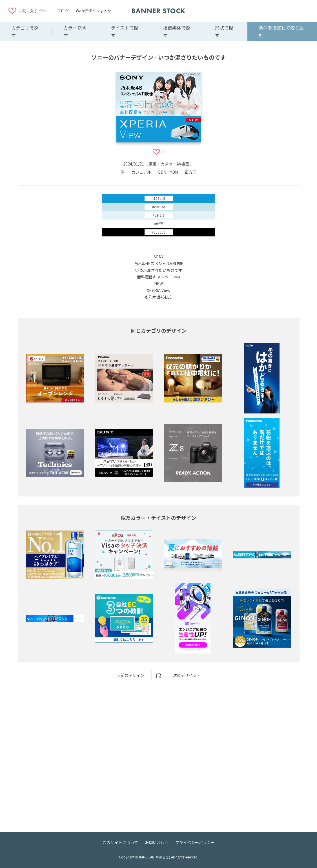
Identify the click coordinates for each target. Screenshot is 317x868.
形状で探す (224, 31)
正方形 (190, 172)
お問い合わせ (157, 842)
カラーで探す (75, 31)
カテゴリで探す (25, 31)
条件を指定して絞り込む (281, 31)
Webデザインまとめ (94, 11)
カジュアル (141, 172)
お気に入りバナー (34, 11)
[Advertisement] (263, 10)
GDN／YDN (168, 172)
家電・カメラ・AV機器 (169, 164)
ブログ (63, 11)
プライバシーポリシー (195, 842)
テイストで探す (125, 31)
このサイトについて (120, 842)
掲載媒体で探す (177, 31)
